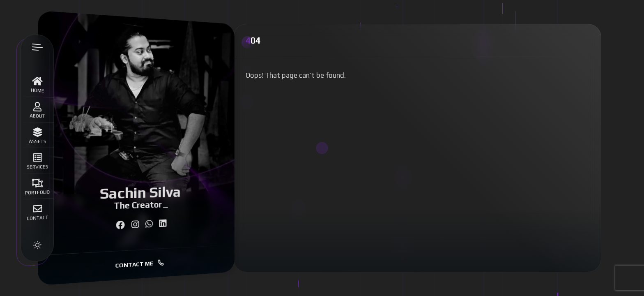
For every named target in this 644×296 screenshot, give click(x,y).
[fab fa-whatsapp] (149, 224)
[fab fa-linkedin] (162, 223)
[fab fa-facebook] (120, 225)
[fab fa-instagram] (135, 225)
